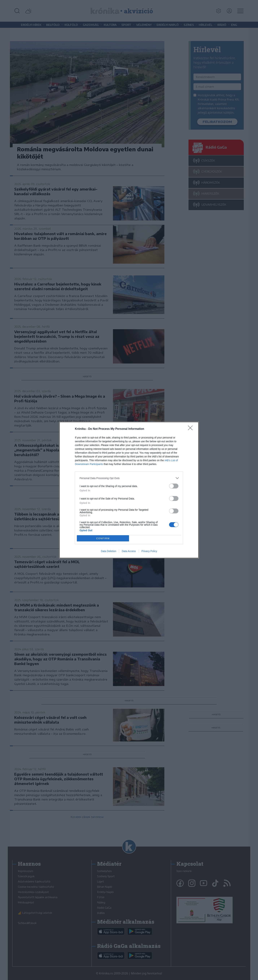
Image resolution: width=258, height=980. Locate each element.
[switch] (174, 486)
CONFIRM (103, 538)
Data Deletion (109, 551)
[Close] (191, 429)
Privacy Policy (149, 551)
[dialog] (129, 490)
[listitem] (129, 478)
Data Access (129, 551)
